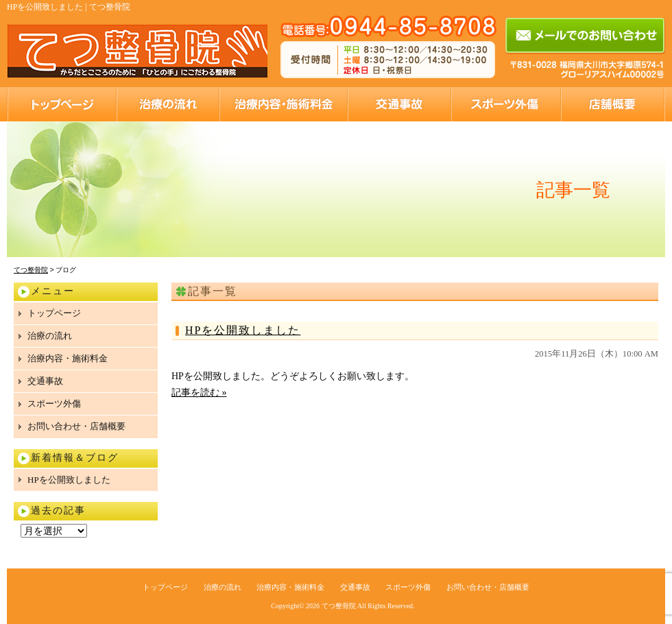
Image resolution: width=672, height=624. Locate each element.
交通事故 (399, 104)
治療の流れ (167, 104)
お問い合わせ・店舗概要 (613, 104)
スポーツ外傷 (505, 104)
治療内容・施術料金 (283, 104)
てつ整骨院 (339, 606)
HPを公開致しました (243, 330)
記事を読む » (199, 393)
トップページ (61, 104)
